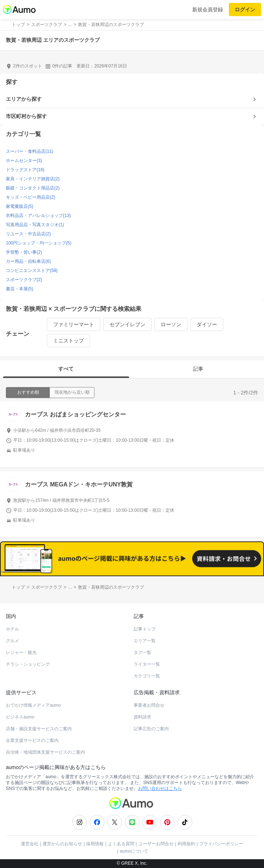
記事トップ (145, 629)
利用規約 (186, 844)
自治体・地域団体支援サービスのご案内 (45, 752)
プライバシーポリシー (221, 844)
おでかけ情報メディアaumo (33, 705)
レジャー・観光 (21, 652)
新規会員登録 (208, 10)
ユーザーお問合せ (156, 844)
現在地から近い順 (72, 392)
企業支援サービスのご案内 (32, 740)
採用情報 (95, 844)
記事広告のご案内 (151, 729)
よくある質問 (121, 844)
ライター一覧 (147, 664)
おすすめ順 (28, 392)
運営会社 (30, 844)
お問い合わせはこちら (160, 788)
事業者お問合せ (149, 705)
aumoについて (134, 851)
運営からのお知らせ (62, 844)
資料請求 (142, 717)
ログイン (245, 10)
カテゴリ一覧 (147, 676)
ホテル (12, 629)
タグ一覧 (142, 652)
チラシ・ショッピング (28, 664)
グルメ (12, 641)
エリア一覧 (145, 641)
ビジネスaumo (20, 717)
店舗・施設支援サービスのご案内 (39, 729)
